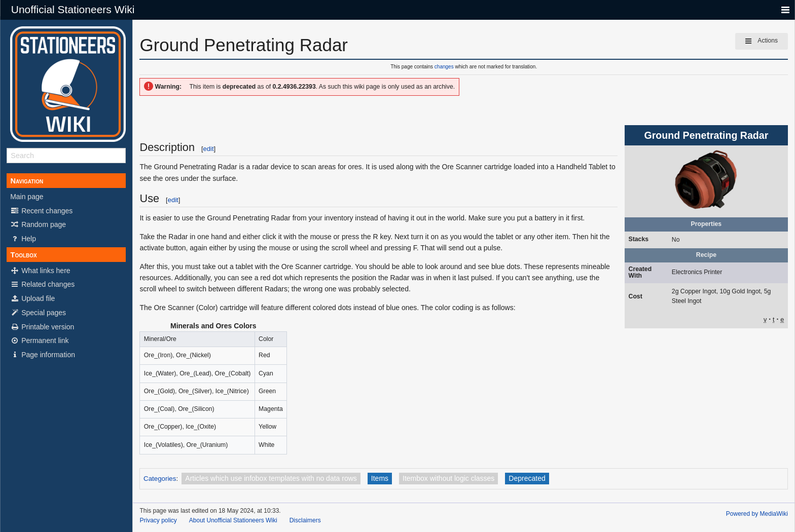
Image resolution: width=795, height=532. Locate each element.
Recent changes (41, 211)
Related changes (42, 284)
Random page (38, 224)
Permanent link (39, 340)
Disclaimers (305, 520)
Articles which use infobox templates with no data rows (271, 478)
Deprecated (527, 478)
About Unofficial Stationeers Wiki (233, 520)
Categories (160, 479)
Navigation (27, 181)
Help (23, 239)
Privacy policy (158, 520)
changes (444, 67)
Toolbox (23, 255)
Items (380, 478)
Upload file (32, 298)
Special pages (38, 313)
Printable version (42, 327)
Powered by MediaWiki (757, 514)
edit (209, 149)
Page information (43, 355)
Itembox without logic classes (448, 478)
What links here (40, 271)
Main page (27, 197)
